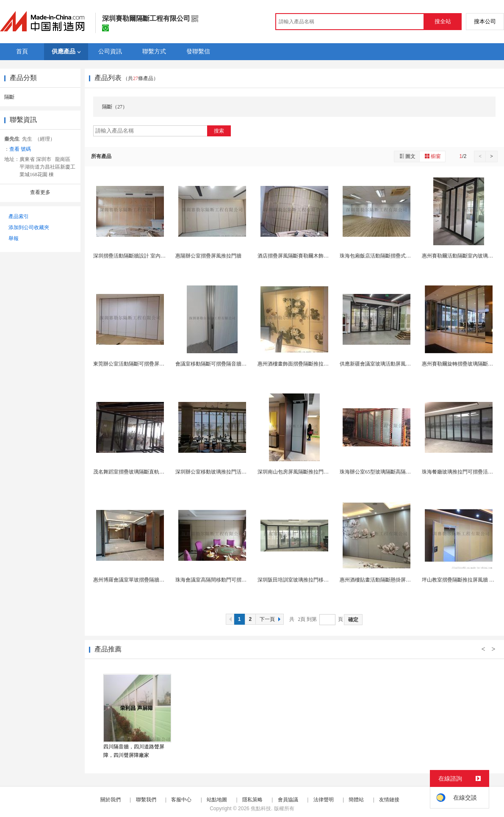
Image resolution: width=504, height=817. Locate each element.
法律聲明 (324, 800)
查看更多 (40, 192)
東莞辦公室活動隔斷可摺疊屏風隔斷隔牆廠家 (144, 364)
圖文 (407, 156)
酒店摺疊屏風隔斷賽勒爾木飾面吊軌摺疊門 (306, 256)
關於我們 (111, 800)
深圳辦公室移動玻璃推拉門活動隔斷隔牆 (221, 472)
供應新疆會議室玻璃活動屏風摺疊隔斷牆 (385, 364)
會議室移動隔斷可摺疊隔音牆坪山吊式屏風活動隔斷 (234, 364)
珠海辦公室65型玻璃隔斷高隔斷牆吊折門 (385, 472)
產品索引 (19, 216)
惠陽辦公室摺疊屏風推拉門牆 (208, 256)
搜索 (219, 131)
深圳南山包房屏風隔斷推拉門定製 (296, 472)
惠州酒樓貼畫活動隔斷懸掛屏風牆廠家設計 (388, 580)
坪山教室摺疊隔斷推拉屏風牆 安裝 (461, 580)
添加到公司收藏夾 (29, 227)
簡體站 (356, 800)
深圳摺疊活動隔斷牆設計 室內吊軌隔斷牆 (140, 256)
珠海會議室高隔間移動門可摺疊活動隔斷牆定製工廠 (234, 580)
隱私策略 (252, 800)
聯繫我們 (146, 800)
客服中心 (181, 800)
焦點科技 (261, 809)
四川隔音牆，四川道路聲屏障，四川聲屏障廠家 (134, 751)
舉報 (14, 238)
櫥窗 (432, 156)
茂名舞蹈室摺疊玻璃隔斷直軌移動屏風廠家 (141, 472)
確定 (353, 620)
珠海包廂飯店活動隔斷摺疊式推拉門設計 (385, 256)
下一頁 (271, 619)
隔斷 (9, 97)
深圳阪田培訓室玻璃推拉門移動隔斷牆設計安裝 (311, 580)
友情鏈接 (389, 800)
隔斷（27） (115, 107)
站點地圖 (217, 800)
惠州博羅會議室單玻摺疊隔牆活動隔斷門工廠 (144, 580)
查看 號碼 (20, 149)
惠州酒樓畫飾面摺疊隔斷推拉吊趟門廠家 (303, 364)
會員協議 (288, 800)
